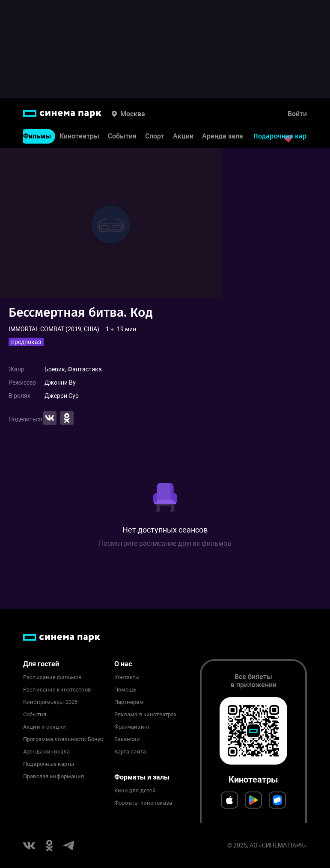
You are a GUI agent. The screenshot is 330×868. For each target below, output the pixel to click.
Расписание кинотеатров (57, 690)
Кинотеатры (79, 136)
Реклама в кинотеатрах (146, 715)
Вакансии (127, 739)
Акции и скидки (45, 727)
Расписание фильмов (52, 677)
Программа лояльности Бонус (63, 739)
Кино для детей (135, 791)
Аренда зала (223, 136)
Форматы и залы (142, 777)
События (122, 136)
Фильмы (37, 136)
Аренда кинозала (46, 752)
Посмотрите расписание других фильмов (165, 543)
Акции (183, 136)
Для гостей (41, 664)
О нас (123, 664)
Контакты (127, 677)
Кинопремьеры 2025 (50, 702)
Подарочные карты (49, 764)
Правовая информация (54, 777)
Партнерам (129, 702)
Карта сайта (130, 752)
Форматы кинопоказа (143, 803)
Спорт (155, 136)
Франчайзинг (132, 727)
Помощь (125, 690)
